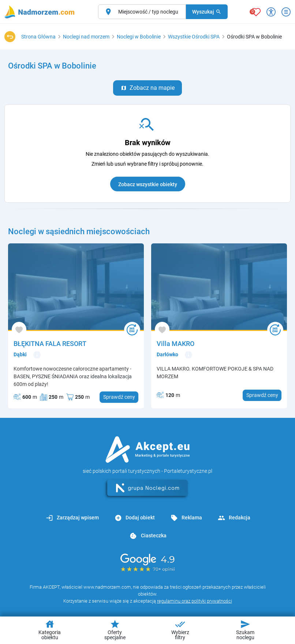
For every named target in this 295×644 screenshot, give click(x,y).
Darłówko (167, 354)
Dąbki (20, 354)
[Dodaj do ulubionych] (19, 329)
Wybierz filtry (180, 630)
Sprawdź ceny (119, 397)
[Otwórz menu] (286, 12)
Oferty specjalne (115, 630)
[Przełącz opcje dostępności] (271, 12)
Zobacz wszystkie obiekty (148, 184)
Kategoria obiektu (50, 630)
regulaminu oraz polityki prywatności (195, 601)
